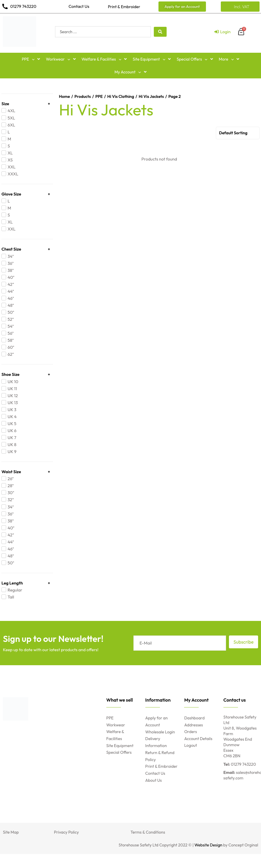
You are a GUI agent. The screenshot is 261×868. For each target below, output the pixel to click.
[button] (32, 59)
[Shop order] (238, 133)
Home (64, 96)
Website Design (209, 845)
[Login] (223, 32)
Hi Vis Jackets (151, 96)
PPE (99, 96)
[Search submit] (160, 32)
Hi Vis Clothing (121, 96)
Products (82, 96)
